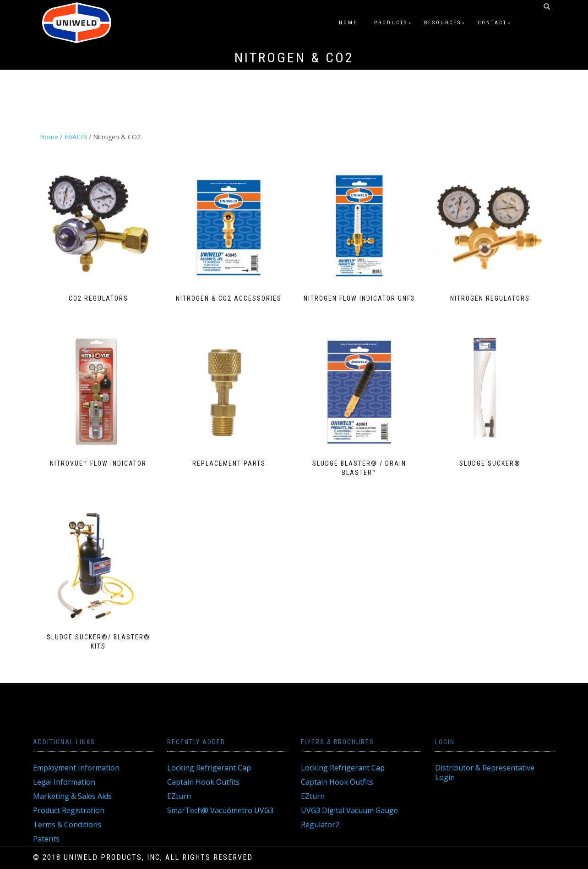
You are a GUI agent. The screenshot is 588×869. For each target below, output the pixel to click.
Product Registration (69, 810)
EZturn (179, 796)
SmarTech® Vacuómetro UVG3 (220, 810)
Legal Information (64, 782)
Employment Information (76, 768)
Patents (46, 839)
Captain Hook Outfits (203, 782)
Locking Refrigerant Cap (209, 768)
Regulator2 (320, 825)
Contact (492, 23)
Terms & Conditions (67, 825)
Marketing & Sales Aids (72, 796)
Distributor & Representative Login (485, 773)
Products (391, 23)
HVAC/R (76, 137)
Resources (443, 23)
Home (348, 23)
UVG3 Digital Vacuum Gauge (349, 810)
